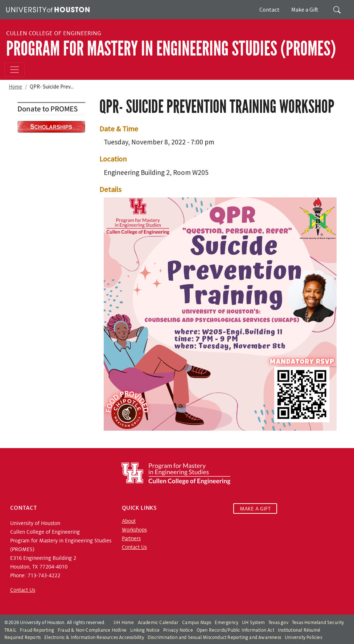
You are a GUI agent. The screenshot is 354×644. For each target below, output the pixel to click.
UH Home (124, 623)
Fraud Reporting (37, 630)
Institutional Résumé (299, 630)
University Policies (303, 637)
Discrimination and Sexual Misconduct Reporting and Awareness (214, 637)
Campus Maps (197, 623)
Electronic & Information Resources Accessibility (94, 637)
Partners (131, 538)
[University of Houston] (47, 9)
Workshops (134, 530)
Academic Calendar (158, 623)
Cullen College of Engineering (54, 33)
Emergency (227, 623)
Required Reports (22, 637)
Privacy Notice (178, 630)
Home (15, 87)
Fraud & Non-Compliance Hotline (92, 630)
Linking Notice (145, 630)
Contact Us (23, 590)
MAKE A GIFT (255, 509)
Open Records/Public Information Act (235, 630)
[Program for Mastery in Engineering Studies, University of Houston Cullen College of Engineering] (176, 473)
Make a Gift (305, 9)
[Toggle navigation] (15, 70)
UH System (253, 623)
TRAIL (10, 630)
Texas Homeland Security (318, 623)
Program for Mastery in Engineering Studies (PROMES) (171, 49)
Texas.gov (278, 623)
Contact (269, 9)
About (129, 521)
